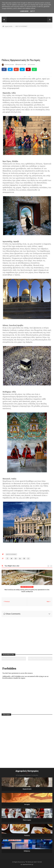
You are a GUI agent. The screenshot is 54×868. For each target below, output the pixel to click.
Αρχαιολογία (27, 789)
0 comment (31, 65)
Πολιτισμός (27, 820)
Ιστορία (27, 804)
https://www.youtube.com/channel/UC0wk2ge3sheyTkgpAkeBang (14, 659)
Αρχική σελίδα (9, 26)
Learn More (24, 11)
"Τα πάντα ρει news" (31, 862)
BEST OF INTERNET (21, 26)
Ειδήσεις (27, 851)
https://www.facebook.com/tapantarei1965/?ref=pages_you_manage (40, 659)
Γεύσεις (27, 836)
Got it (33, 11)
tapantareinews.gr (28, 864)
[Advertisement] (27, 44)
